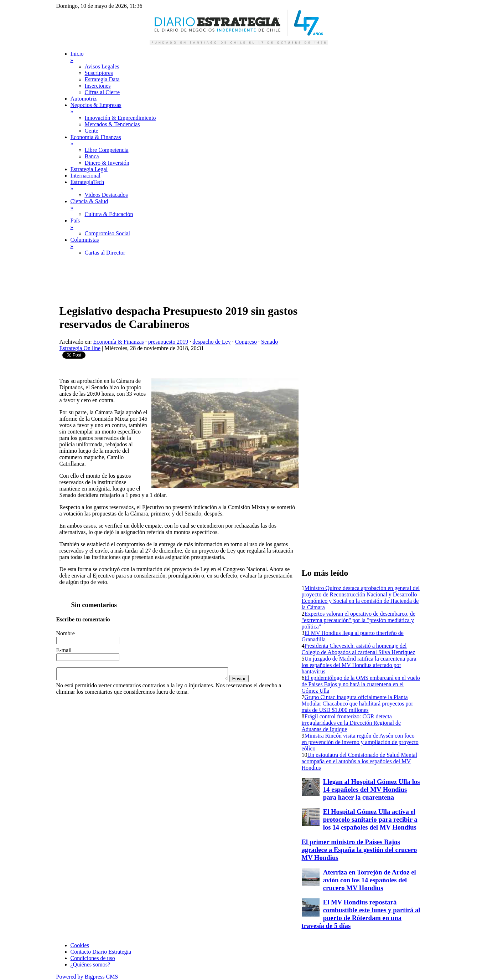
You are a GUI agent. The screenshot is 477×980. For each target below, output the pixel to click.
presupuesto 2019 (168, 342)
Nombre (66, 633)
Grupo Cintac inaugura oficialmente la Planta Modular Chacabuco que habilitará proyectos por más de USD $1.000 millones (357, 704)
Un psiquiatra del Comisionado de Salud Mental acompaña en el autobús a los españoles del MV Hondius (359, 761)
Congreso (246, 342)
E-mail (64, 650)
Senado (269, 342)
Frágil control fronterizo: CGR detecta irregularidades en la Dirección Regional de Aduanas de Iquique (351, 723)
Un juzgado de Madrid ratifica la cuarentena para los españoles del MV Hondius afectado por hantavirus (359, 665)
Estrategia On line (80, 348)
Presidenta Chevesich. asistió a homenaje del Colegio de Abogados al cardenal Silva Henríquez (359, 649)
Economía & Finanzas (119, 342)
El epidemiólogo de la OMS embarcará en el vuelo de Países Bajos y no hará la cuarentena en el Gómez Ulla (361, 684)
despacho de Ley (212, 342)
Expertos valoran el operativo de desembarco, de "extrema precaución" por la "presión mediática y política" (359, 620)
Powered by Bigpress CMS (87, 977)
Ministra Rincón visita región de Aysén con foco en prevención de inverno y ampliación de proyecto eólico (360, 742)
